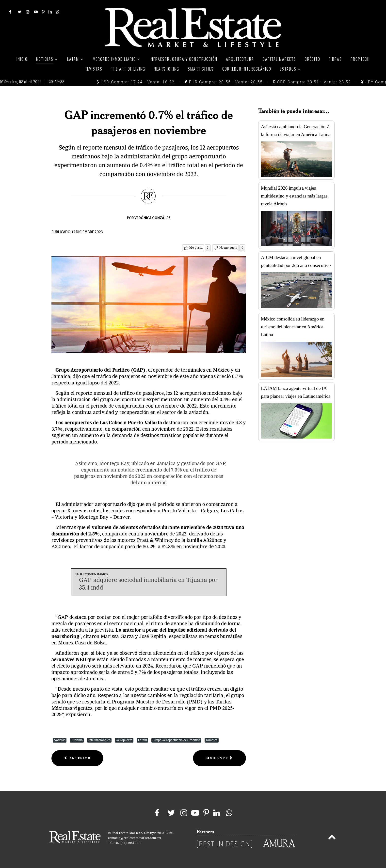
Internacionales (99, 740)
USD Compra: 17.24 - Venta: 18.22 (136, 82)
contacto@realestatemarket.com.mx (135, 838)
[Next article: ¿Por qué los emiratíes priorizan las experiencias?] (219, 758)
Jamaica (212, 740)
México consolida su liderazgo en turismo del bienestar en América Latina (293, 327)
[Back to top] (332, 838)
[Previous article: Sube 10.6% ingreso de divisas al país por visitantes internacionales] (77, 758)
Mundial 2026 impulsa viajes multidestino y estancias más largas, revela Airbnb (295, 196)
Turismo (77, 740)
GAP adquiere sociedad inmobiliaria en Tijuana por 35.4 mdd (148, 584)
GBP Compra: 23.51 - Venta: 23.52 (312, 82)
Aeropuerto (124, 740)
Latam (142, 740)
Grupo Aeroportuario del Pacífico (176, 740)
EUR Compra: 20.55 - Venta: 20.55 (224, 82)
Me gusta (196, 248)
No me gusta (228, 248)
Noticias (60, 740)
